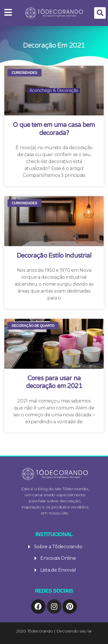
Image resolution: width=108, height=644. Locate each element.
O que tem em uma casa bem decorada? (54, 129)
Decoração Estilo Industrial (54, 256)
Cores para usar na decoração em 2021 (54, 382)
